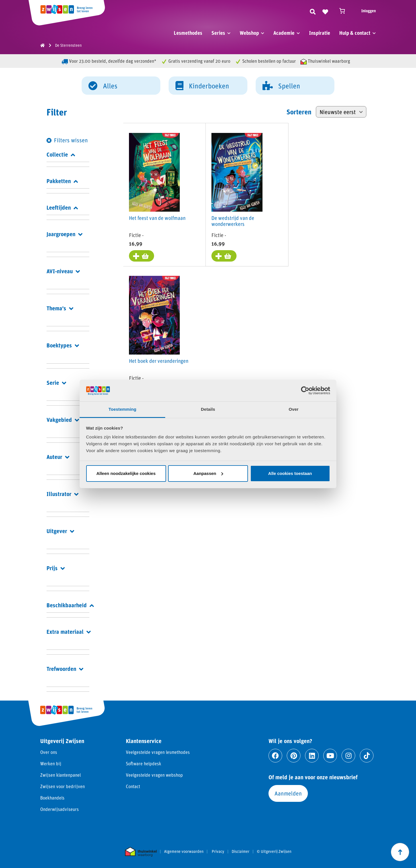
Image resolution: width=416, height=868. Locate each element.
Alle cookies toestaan (290, 473)
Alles (103, 85)
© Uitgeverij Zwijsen (274, 851)
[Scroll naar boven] (400, 852)
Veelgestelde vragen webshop (154, 775)
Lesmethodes (188, 33)
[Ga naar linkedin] (312, 756)
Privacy (218, 851)
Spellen (281, 85)
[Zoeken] (313, 11)
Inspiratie (320, 33)
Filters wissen (71, 140)
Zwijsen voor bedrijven (62, 786)
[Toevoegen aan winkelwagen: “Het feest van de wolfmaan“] (142, 256)
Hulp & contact (355, 33)
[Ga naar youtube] (330, 756)
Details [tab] (208, 409)
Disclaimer (241, 851)
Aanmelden (288, 793)
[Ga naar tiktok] (367, 756)
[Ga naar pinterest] (294, 756)
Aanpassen (208, 473)
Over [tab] (294, 409)
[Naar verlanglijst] (325, 11)
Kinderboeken (202, 85)
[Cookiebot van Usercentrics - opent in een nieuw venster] (305, 391)
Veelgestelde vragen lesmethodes (158, 752)
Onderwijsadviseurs (59, 809)
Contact (133, 786)
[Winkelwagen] (345, 11)
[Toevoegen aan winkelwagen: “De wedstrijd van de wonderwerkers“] (223, 256)
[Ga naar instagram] (348, 756)
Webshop (249, 33)
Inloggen (368, 11)
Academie (284, 33)
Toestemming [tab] (122, 409)
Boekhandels (52, 798)
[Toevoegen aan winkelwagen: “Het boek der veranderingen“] (304, 256)
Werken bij (51, 763)
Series (218, 33)
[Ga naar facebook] (275, 756)
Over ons (49, 752)
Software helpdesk (144, 763)
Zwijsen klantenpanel (60, 775)
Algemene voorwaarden (184, 851)
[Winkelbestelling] (341, 112)
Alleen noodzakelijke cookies (126, 473)
